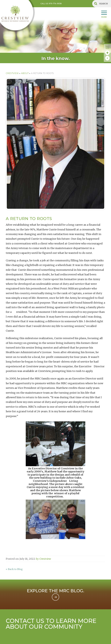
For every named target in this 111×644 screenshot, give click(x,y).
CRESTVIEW (12, 73)
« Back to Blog (14, 569)
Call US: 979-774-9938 (51, 4)
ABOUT (25, 73)
